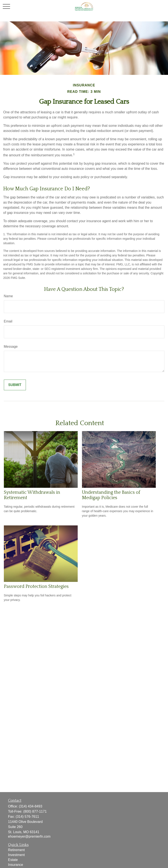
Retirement (16, 850)
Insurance (16, 865)
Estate (13, 860)
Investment (16, 855)
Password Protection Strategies (36, 586)
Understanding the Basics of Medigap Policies (111, 495)
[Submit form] (15, 385)
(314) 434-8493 (30, 806)
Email (8, 321)
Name (8, 296)
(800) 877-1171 (35, 811)
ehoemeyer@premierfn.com (29, 836)
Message (11, 347)
